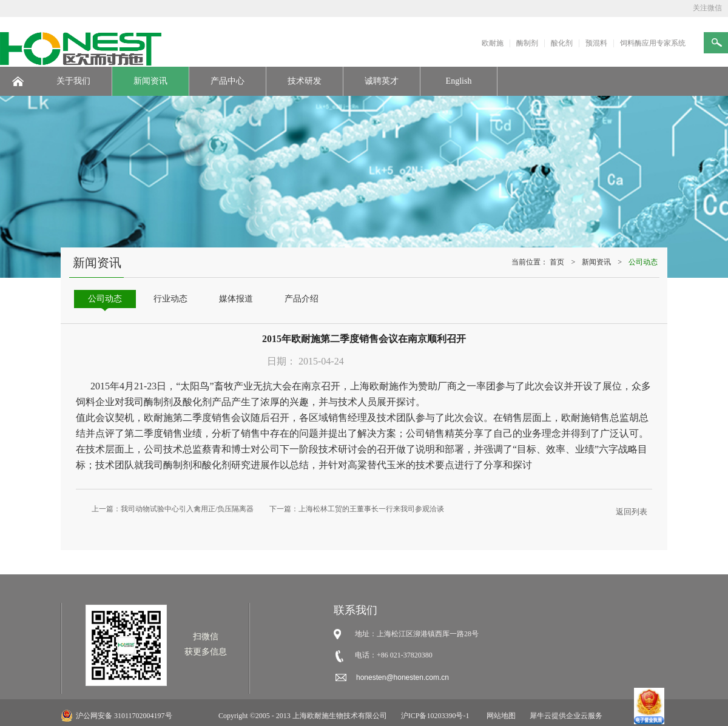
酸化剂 (562, 43)
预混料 (596, 43)
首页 (557, 262)
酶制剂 (527, 43)
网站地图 (499, 716)
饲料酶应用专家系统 (653, 43)
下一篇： (357, 509)
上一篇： (173, 509)
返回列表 (632, 512)
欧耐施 (493, 43)
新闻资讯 (596, 262)
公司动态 (643, 262)
